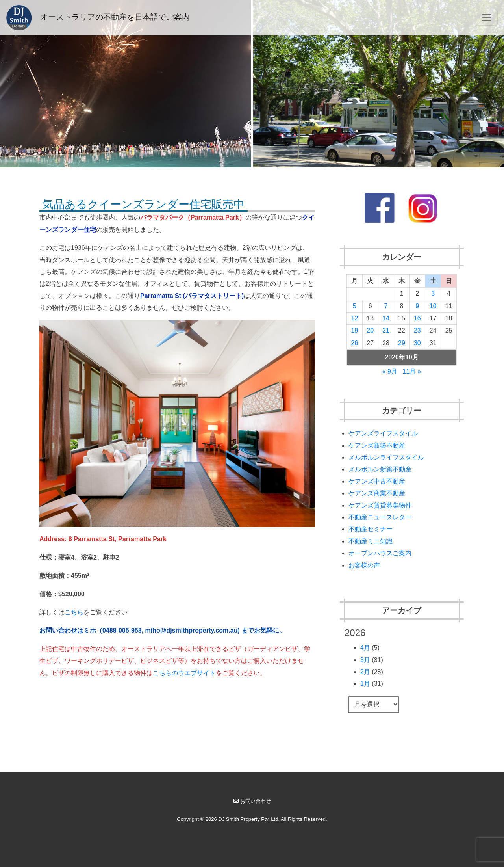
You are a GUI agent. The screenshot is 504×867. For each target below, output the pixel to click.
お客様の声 (364, 565)
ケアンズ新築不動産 (377, 446)
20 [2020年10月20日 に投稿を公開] (370, 330)
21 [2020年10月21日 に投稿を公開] (386, 330)
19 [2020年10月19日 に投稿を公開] (355, 330)
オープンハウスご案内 (380, 553)
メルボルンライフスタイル (386, 457)
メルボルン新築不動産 (380, 469)
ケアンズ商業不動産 (377, 493)
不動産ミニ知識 (371, 541)
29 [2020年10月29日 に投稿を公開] (402, 343)
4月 (365, 648)
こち (71, 612)
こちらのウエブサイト (184, 673)
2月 (365, 672)
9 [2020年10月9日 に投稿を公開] (417, 306)
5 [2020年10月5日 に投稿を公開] (355, 306)
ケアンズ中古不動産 (377, 481)
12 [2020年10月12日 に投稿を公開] (355, 318)
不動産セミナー (371, 529)
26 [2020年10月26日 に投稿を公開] (355, 343)
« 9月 (390, 371)
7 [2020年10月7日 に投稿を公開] (386, 306)
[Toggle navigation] (487, 18)
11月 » (412, 371)
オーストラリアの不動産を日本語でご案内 (98, 18)
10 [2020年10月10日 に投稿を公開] (433, 306)
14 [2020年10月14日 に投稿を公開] (386, 318)
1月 (365, 684)
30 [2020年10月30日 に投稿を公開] (417, 343)
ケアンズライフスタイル (383, 433)
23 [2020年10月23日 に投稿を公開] (417, 330)
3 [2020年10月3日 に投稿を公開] (433, 293)
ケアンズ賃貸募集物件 (380, 505)
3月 (365, 660)
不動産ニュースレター (380, 517)
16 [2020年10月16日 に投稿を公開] (417, 318)
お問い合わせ (252, 801)
